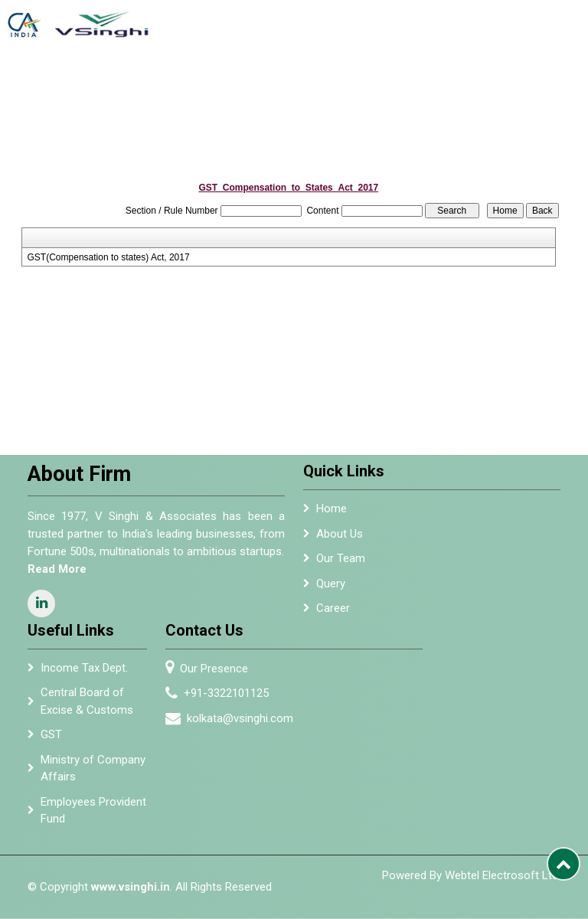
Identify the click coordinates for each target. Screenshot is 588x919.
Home (179, 84)
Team (245, 84)
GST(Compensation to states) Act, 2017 (109, 257)
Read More (51, 569)
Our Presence (220, 669)
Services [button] (285, 84)
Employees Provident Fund (93, 816)
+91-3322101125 (232, 693)
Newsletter (461, 84)
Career (333, 614)
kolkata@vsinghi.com (246, 718)
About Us (212, 90)
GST (51, 741)
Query (331, 589)
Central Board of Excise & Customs (87, 707)
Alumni (412, 84)
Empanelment (355, 84)
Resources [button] (518, 84)
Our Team (341, 564)
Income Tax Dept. (84, 673)
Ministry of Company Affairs (93, 774)
